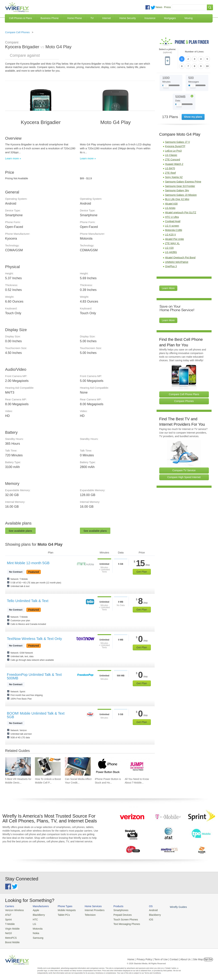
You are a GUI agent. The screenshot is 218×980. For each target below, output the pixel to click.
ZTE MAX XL (173, 242)
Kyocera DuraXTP (175, 145)
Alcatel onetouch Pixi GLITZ (181, 212)
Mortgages (170, 18)
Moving (189, 18)
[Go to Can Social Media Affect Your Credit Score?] (78, 766)
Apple (34, 910)
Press (167, 7)
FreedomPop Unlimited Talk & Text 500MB (34, 676)
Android (147, 910)
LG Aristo (170, 207)
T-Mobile (10, 923)
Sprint (8, 919)
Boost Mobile (12, 941)
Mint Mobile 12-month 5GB (28, 563)
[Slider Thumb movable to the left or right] (166, 86)
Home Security (128, 18)
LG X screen (172, 225)
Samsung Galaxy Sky (177, 190)
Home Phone (75, 18)
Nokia (34, 932)
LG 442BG (171, 251)
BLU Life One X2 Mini (177, 198)
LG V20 (169, 247)
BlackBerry (37, 915)
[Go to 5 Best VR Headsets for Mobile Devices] (18, 766)
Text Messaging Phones (122, 923)
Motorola (36, 928)
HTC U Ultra (172, 216)
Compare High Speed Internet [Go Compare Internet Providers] (184, 476)
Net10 (8, 932)
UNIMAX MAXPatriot (177, 261)
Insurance (150, 18)
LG (33, 923)
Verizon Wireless (14, 910)
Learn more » (13, 158)
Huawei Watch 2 (174, 163)
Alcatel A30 (171, 203)
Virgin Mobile (12, 928)
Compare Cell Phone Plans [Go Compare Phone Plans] (184, 394)
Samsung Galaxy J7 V (178, 141)
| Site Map (197, 957)
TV (92, 18)
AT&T (8, 915)
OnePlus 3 (171, 265)
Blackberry (149, 915)
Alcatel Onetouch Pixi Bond (180, 257)
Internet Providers (91, 910)
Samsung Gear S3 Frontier (180, 185)
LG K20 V (171, 234)
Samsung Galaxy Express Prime (183, 181)
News (159, 7)
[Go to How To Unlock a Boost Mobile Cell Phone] (48, 766)
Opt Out (208, 957)
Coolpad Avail (173, 220)
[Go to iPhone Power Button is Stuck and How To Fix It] (108, 766)
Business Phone (50, 18)
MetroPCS (11, 936)
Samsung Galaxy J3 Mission (181, 194)
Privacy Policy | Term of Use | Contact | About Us (164, 957)
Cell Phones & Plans (21, 18)
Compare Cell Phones (17, 32)
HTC (34, 919)
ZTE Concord (173, 159)
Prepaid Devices (118, 915)
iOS (145, 919)
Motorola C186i (174, 229)
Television (87, 915)
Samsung (36, 936)
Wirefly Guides (171, 907)
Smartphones (116, 910)
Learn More (168, 287)
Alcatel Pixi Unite (175, 238)
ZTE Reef (171, 172)
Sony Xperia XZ (174, 176)
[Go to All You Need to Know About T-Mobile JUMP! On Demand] (138, 766)
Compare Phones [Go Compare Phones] (184, 400)
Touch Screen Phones (121, 919)
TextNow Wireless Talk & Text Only (34, 639)
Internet (106, 18)
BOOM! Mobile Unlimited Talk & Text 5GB (36, 715)
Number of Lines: (195, 52)
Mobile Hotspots (65, 910)
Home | (132, 957)
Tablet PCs (62, 915)
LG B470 (170, 167)
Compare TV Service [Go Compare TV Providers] (184, 469)
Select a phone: (167, 51)
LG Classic (171, 154)
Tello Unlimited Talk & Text (28, 601)
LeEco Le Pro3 (173, 150)
